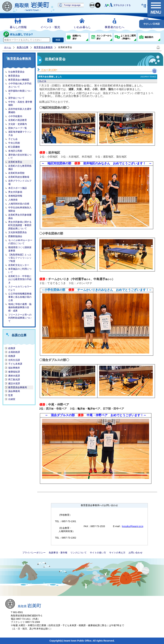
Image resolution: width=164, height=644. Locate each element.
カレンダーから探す (104, 37)
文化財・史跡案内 (18, 124)
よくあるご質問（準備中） (128, 37)
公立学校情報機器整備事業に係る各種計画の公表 (20, 297)
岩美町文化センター (19, 265)
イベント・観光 (50, 27)
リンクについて (79, 553)
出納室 (12, 399)
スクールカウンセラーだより (20, 288)
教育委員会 (14, 76)
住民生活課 (14, 360)
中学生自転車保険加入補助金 (20, 209)
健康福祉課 (14, 372)
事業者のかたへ (115, 27)
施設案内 (149, 37)
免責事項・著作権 (58, 553)
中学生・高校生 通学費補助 (20, 104)
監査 (11, 395)
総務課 (12, 348)
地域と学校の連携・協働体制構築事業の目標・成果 (20, 307)
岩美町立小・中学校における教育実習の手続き (20, 279)
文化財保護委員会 (18, 232)
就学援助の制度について (20, 92)
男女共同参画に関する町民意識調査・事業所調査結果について (20, 225)
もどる (42, 81)
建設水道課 (14, 383)
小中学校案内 (15, 116)
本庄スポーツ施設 (18, 188)
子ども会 (13, 139)
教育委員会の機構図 (19, 80)
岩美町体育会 (15, 162)
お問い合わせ (136, 553)
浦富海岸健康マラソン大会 (20, 133)
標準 (92, 5)
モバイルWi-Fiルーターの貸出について (20, 242)
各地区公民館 (15, 151)
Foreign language (72, 5)
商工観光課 (14, 379)
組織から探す (77, 37)
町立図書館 (14, 147)
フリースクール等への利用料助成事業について (20, 318)
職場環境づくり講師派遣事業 (20, 249)
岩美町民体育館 (16, 173)
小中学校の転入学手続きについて (20, 85)
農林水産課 (14, 376)
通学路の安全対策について (20, 156)
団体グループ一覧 (18, 128)
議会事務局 (14, 391)
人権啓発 (13, 200)
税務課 (12, 356)
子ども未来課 (15, 364)
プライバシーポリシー (34, 553)
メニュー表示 (156, 8)
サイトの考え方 (117, 553)
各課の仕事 (23, 47)
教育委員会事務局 (43, 47)
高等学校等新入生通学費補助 (20, 111)
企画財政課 (14, 352)
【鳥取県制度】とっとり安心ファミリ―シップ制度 (20, 258)
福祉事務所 (14, 368)
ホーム (8, 47)
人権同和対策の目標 (19, 204)
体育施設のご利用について (20, 270)
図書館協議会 (15, 236)
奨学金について (16, 98)
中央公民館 (14, 143)
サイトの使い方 (98, 553)
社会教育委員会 (16, 72)
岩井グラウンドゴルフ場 (20, 182)
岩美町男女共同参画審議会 (20, 216)
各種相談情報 (15, 196)
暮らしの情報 (18, 27)
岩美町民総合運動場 (19, 177)
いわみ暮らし (82, 27)
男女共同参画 (15, 192)
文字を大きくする (122, 5)
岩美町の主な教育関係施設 (20, 167)
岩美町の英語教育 (18, 120)
